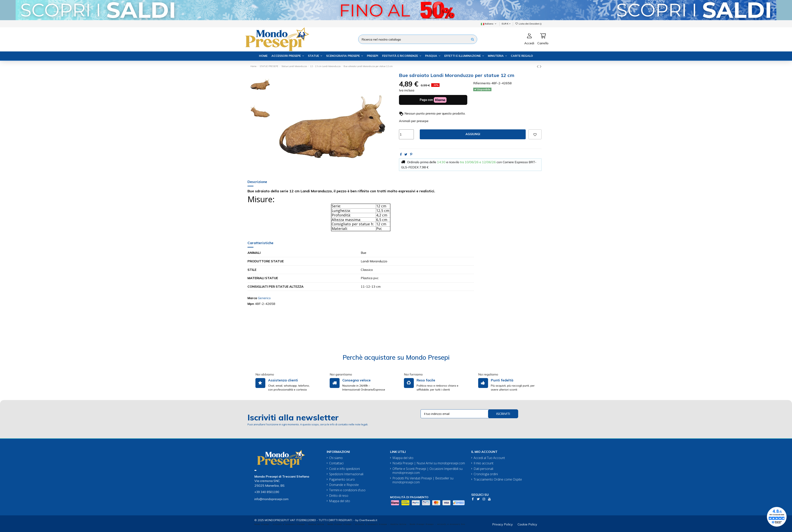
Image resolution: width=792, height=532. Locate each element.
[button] (288, 56)
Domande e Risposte (344, 485)
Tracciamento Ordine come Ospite (498, 479)
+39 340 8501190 (267, 492)
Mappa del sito (340, 501)
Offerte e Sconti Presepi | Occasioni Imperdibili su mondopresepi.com (427, 471)
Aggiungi (473, 134)
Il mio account (484, 463)
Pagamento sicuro (342, 479)
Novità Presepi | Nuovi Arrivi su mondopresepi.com (429, 463)
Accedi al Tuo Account (489, 458)
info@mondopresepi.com (271, 499)
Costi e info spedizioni (344, 469)
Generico (264, 298)
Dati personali (483, 469)
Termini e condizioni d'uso (347, 490)
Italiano (489, 24)
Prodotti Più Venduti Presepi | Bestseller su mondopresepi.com (423, 480)
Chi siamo (336, 458)
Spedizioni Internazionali (346, 474)
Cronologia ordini (486, 474)
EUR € (506, 24)
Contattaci (336, 463)
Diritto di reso (339, 496)
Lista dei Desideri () (528, 24)
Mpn (251, 304)
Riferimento (482, 83)
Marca (252, 298)
